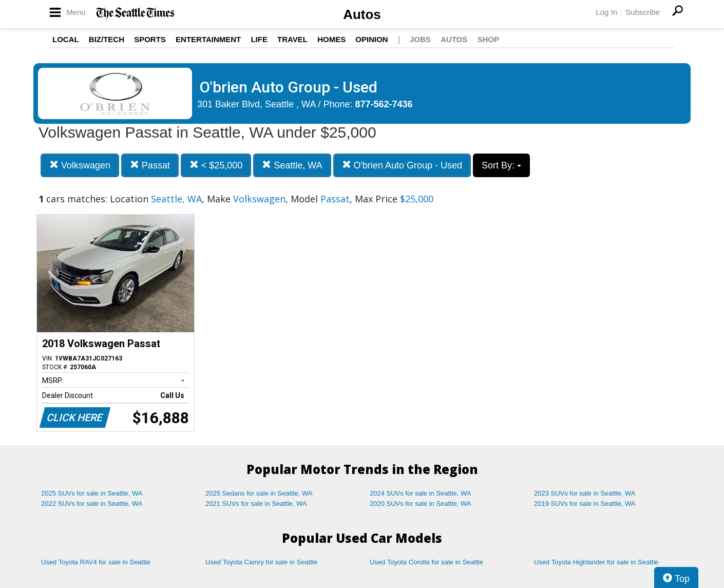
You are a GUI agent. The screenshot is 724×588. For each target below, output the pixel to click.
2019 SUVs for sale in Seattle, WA (585, 504)
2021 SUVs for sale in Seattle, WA (256, 504)
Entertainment (208, 39)
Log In (606, 12)
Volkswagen (80, 165)
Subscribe (643, 12)
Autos (362, 14)
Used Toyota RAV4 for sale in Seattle (96, 562)
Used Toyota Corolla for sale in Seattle (426, 562)
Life (259, 39)
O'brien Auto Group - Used (402, 165)
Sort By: (501, 165)
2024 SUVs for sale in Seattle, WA (421, 493)
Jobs (420, 39)
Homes (331, 39)
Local (66, 39)
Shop (488, 39)
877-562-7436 (384, 104)
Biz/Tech (107, 39)
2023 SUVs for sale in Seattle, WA (585, 493)
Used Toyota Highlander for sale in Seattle (596, 562)
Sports (150, 39)
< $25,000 (216, 165)
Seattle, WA (292, 165)
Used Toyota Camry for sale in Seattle (261, 562)
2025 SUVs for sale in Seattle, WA (92, 493)
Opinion (371, 39)
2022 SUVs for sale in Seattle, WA (92, 504)
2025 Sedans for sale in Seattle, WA (259, 493)
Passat (150, 165)
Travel (292, 39)
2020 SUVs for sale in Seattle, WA (421, 504)
